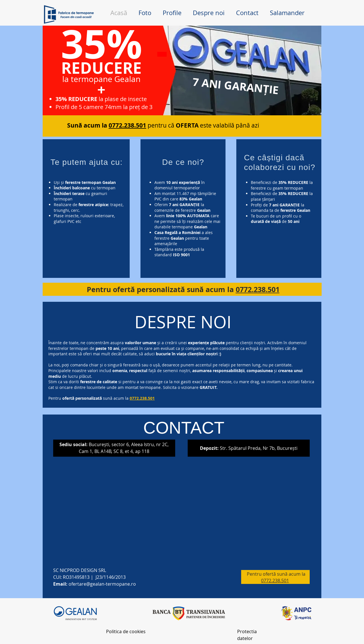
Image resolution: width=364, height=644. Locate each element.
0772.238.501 (258, 289)
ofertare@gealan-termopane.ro (102, 584)
